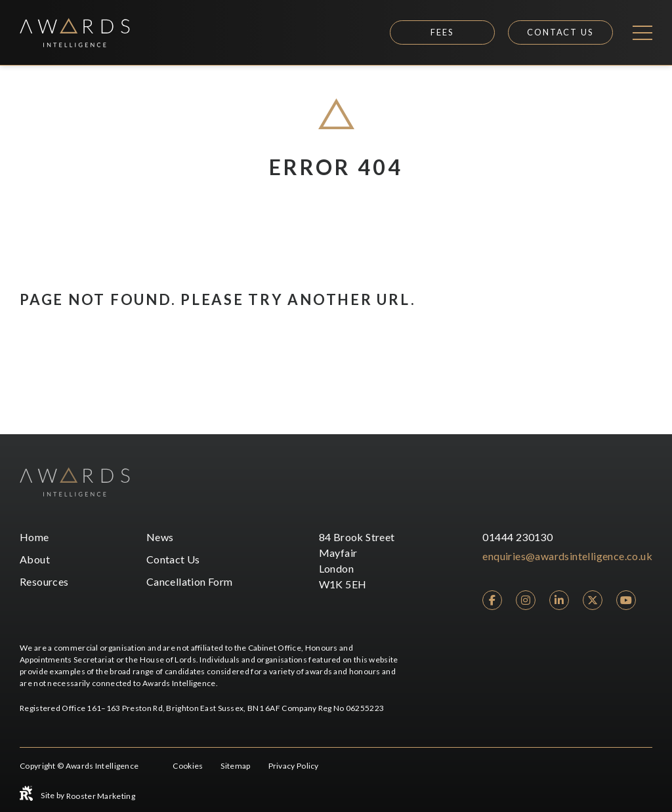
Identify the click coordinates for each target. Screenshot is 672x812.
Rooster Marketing (101, 796)
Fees (442, 32)
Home (34, 537)
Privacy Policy (294, 766)
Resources (44, 581)
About (35, 559)
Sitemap (235, 766)
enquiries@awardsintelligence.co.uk (567, 556)
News (160, 537)
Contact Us (561, 32)
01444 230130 (517, 537)
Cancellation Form (190, 581)
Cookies (188, 766)
